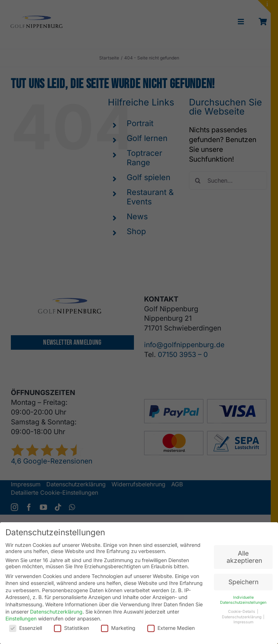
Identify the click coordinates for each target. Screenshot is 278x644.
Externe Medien (171, 625)
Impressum (243, 620)
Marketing (118, 625)
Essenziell (26, 625)
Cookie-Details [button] (242, 609)
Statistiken (71, 625)
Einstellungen (21, 616)
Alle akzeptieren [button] (244, 555)
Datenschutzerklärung (56, 609)
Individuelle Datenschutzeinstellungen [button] (243, 598)
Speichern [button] (243, 579)
